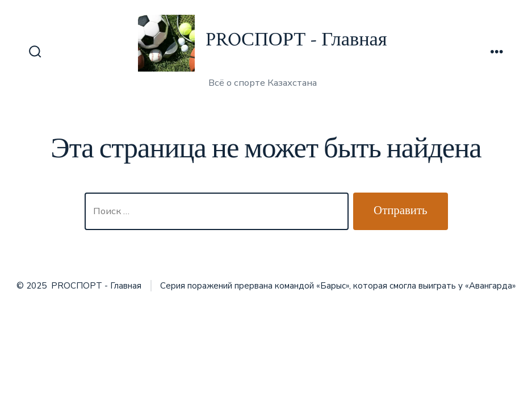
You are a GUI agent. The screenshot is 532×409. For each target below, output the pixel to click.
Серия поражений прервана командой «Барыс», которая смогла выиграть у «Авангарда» (338, 286)
